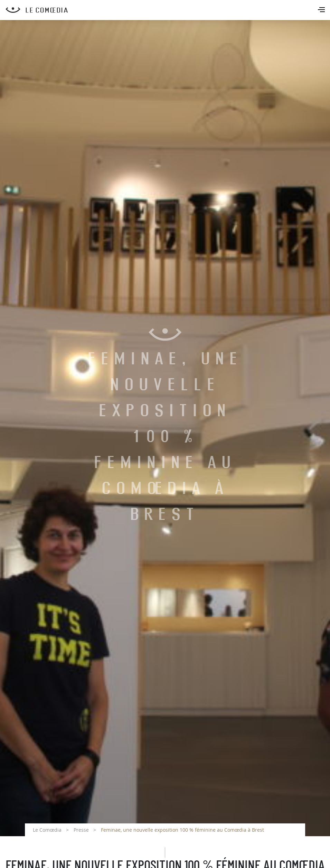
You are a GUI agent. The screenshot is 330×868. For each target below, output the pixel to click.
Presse (81, 830)
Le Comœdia (47, 830)
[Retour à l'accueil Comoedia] (168, 10)
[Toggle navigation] (322, 10)
